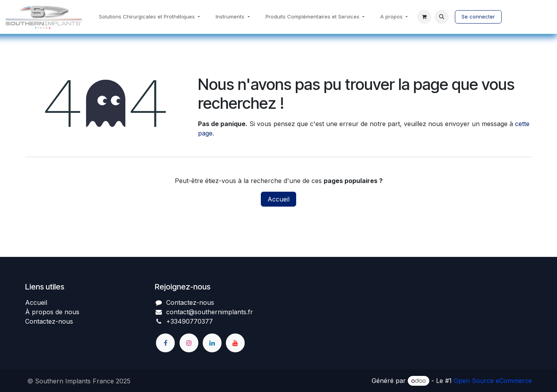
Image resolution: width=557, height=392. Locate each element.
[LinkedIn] (212, 343)
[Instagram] (189, 343)
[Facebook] (165, 343)
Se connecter (478, 16)
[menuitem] (149, 17)
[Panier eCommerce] (424, 17)
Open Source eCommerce (493, 381)
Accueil (278, 199)
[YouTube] (235, 343)
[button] (442, 17)
